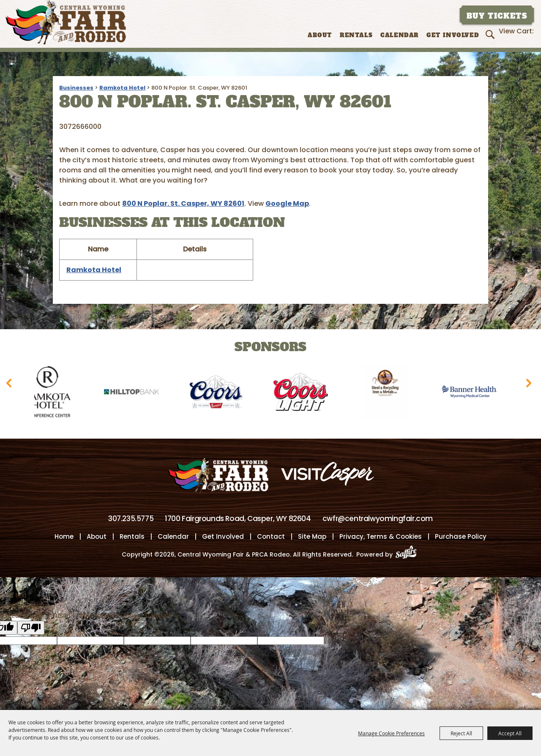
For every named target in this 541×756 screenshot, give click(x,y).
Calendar (400, 35)
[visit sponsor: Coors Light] (305, 393)
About (320, 35)
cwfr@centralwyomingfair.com (378, 519)
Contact (271, 537)
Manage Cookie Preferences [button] (391, 733)
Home (64, 537)
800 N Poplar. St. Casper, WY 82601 (183, 203)
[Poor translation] (31, 629)
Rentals (356, 35)
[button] (11, 386)
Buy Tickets (497, 16)
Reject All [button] (461, 733)
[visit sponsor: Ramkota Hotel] (52, 393)
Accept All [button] (510, 733)
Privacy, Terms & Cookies (381, 537)
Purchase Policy (461, 537)
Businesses (76, 88)
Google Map (287, 203)
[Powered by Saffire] (408, 555)
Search (491, 34)
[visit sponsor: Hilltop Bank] (136, 393)
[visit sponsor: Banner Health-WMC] (474, 393)
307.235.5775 (131, 519)
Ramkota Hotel (122, 88)
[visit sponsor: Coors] (221, 393)
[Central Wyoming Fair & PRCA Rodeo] (66, 22)
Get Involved (453, 35)
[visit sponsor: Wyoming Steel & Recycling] (390, 393)
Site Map (312, 537)
